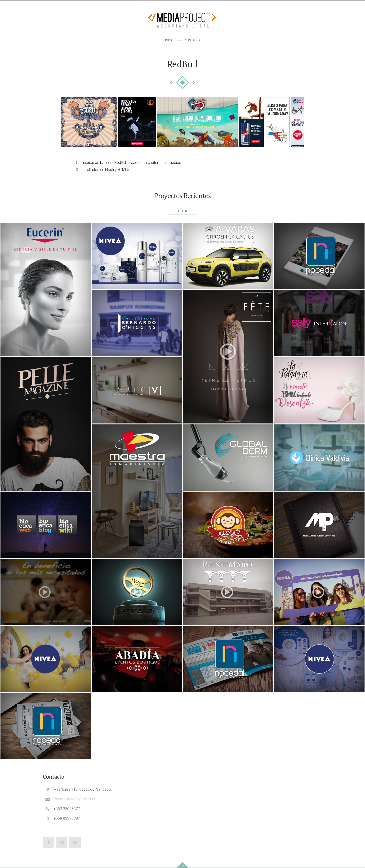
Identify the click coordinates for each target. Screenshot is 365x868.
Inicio (169, 40)
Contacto (192, 40)
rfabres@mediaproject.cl (74, 799)
